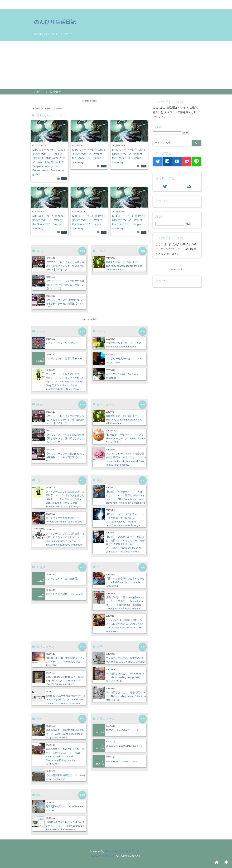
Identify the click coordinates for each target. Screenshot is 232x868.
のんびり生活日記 (55, 22)
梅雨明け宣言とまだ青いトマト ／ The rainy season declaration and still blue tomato (126, 266)
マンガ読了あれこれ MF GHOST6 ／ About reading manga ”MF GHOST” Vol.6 (126, 677)
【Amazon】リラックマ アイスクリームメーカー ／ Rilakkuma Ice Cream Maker (126, 438)
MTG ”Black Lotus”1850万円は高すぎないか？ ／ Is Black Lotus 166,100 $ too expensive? (65, 680)
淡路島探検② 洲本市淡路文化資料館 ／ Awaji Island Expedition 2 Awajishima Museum (65, 734)
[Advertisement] (116, 65)
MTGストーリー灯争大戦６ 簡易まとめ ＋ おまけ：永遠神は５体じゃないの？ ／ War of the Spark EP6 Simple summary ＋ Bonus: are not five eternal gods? (51, 162)
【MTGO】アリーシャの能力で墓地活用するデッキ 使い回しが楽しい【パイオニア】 (65, 285)
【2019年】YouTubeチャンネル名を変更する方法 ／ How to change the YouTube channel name (65, 826)
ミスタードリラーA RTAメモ (62, 343)
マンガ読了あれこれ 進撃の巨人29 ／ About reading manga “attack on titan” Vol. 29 (127, 696)
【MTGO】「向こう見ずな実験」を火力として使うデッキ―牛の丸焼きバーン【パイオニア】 (65, 266)
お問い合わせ (53, 92)
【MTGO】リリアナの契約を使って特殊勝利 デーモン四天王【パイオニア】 (65, 304)
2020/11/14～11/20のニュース (122, 730)
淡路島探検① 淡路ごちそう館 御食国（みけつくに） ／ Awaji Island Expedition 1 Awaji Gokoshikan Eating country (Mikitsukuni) (65, 756)
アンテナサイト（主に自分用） (63, 578)
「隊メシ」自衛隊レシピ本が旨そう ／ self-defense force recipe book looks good (126, 582)
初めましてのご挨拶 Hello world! (64, 594)
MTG (64, 178)
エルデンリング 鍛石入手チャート (65, 358)
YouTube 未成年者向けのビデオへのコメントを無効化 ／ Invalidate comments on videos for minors (65, 699)
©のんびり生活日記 (103, 856)
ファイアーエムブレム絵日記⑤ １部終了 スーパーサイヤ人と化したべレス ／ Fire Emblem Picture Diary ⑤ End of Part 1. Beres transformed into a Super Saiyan (65, 382)
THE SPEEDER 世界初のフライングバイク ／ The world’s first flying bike (65, 662)
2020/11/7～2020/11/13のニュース (125, 746)
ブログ (37, 92)
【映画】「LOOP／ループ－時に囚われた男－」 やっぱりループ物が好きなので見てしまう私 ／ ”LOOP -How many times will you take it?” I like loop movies (125, 544)
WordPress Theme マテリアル (124, 851)
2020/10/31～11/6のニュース (122, 761)
